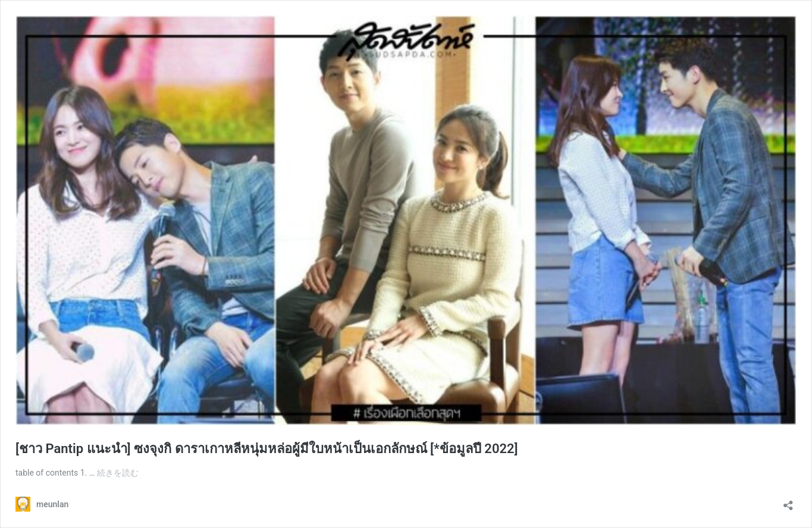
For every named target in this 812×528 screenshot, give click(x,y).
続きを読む (118, 473)
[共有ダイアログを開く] (788, 502)
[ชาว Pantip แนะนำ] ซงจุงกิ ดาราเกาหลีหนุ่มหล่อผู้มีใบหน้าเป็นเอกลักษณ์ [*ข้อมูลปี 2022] (267, 449)
